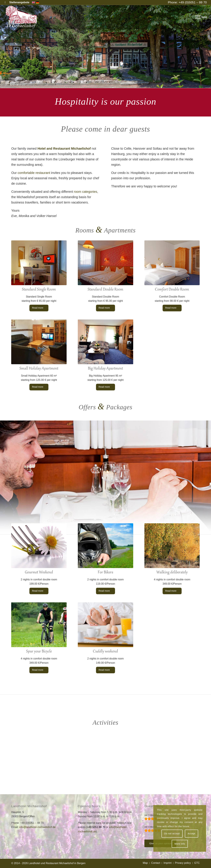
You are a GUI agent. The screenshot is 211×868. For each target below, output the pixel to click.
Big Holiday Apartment (105, 369)
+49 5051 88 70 (96, 827)
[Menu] (200, 17)
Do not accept (172, 834)
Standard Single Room (39, 290)
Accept (191, 834)
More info (180, 844)
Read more (39, 308)
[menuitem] (19, 2)
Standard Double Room (105, 290)
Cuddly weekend (105, 651)
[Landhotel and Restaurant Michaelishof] (22, 17)
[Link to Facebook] (5, 2)
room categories (86, 192)
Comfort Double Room (172, 290)
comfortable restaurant (34, 173)
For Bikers (105, 572)
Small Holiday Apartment (39, 369)
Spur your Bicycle (39, 651)
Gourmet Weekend (39, 572)
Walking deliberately (172, 572)
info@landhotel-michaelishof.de (37, 827)
